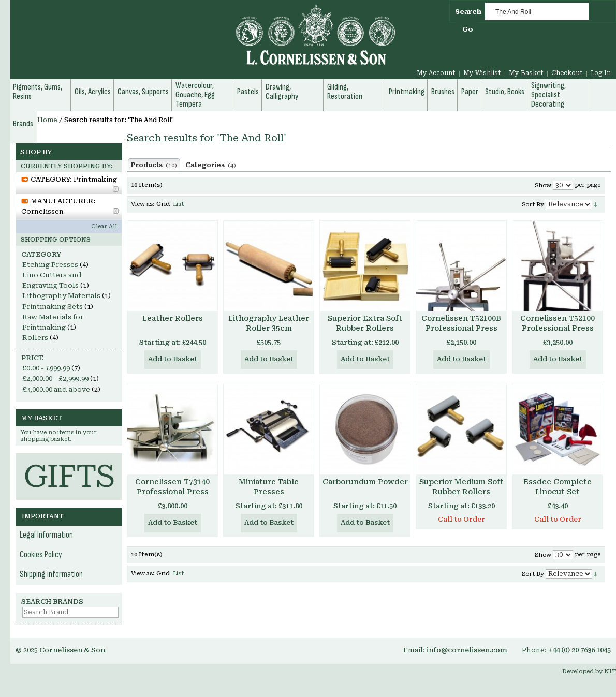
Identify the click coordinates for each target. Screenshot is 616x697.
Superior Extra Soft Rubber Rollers (365, 323)
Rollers (35, 338)
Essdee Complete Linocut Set (558, 487)
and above (56, 389)
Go (468, 29)
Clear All (104, 226)
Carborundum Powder (365, 482)
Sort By (533, 205)
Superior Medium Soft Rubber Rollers (461, 487)
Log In (601, 73)
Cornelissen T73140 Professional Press (172, 487)
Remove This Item (116, 189)
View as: (143, 204)
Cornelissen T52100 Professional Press (558, 323)
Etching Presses (50, 265)
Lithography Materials (61, 296)
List (178, 204)
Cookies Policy (41, 555)
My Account (436, 73)
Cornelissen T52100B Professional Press (461, 323)
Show (543, 186)
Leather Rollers (173, 318)
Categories (211, 165)
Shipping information (51, 574)
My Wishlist (482, 73)
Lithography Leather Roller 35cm (269, 323)
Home (47, 120)
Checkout (567, 73)
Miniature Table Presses (269, 487)
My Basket (526, 73)
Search (468, 12)
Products (154, 165)
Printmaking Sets (53, 307)
